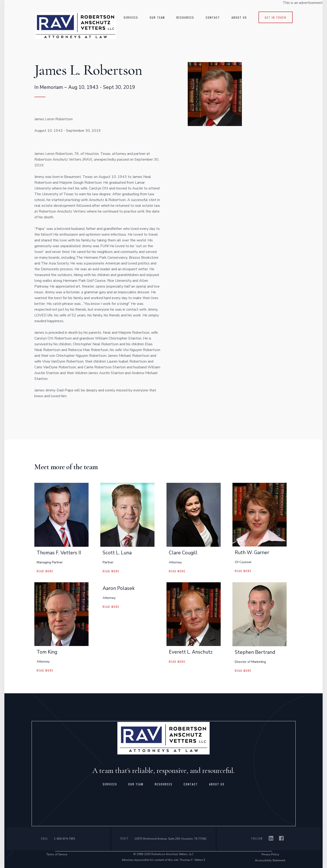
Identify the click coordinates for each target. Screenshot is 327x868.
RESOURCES (185, 17)
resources (164, 784)
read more (45, 571)
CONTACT (213, 17)
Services (110, 784)
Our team (136, 784)
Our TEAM (157, 17)
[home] (76, 25)
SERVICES (131, 17)
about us (217, 784)
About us (239, 17)
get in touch (276, 17)
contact (191, 784)
